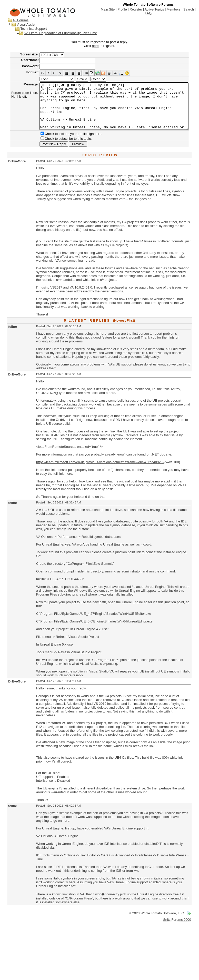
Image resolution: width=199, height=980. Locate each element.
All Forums (16, 20)
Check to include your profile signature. (66, 143)
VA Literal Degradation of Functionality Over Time (56, 33)
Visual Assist (21, 24)
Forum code (12, 93)
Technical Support (29, 29)
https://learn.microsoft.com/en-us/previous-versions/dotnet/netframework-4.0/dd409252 (100, 471)
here (96, 46)
